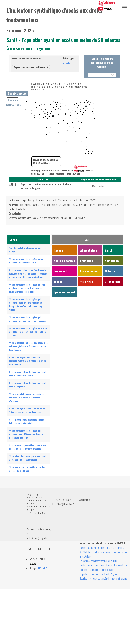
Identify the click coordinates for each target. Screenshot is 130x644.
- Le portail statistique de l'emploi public (96, 570)
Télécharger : (68, 58)
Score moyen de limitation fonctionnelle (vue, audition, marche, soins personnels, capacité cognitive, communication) (28, 274)
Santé (13, 40)
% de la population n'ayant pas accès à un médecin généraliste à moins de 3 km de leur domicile (28, 346)
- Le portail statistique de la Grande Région (98, 574)
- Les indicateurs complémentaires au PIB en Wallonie (103, 565)
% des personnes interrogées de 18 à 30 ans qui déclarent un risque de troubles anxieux (28, 332)
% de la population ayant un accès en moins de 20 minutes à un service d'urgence (26, 398)
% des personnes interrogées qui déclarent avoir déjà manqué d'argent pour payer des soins (26, 434)
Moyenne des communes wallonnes (31, 67)
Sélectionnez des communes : (27, 58)
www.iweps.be (85, 500)
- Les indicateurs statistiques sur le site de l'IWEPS (101, 548)
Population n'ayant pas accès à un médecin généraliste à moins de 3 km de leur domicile (28, 361)
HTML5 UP (42, 568)
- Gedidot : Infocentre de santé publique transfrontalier (103, 578)
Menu (125, 6)
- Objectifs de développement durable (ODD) (98, 561)
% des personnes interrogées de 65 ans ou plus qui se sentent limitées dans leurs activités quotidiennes (28, 288)
